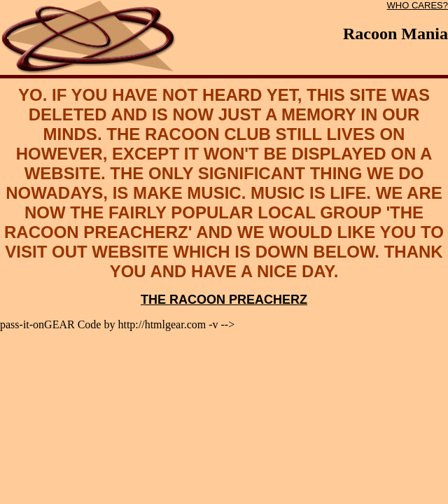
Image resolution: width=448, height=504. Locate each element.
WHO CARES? (418, 5)
